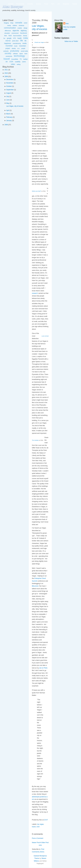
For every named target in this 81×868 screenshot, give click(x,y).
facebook (24, 33)
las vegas (40, 824)
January (9, 121)
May (8, 103)
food (10, 36)
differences (8, 31)
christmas (21, 26)
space (21, 54)
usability (18, 62)
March (8, 114)
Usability (30, 4)
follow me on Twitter (71, 41)
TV (21, 59)
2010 (6, 73)
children (15, 26)
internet (8, 41)
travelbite (15, 59)
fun (4, 38)
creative (20, 28)
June (8, 100)
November (10, 83)
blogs (12, 23)
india (26, 38)
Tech (53, 4)
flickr (6, 36)
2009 (6, 77)
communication (10, 28)
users (24, 62)
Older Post (45, 843)
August (9, 93)
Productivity (20, 4)
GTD (14, 38)
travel (7, 59)
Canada (11, 4)
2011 (6, 70)
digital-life (16, 31)
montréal (9, 46)
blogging (6, 23)
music (16, 46)
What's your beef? (36, 191)
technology (19, 56)
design (25, 28)
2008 (6, 125)
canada (19, 23)
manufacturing (17, 43)
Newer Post (36, 843)
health (20, 38)
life (22, 41)
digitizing (24, 31)
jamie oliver (15, 41)
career (26, 23)
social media (24, 51)
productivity (15, 51)
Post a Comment (38, 838)
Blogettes (66, 4)
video (13, 64)
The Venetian (35, 440)
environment (15, 33)
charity (9, 26)
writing (19, 64)
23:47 (46, 820)
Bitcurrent (35, 586)
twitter (26, 59)
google (9, 38)
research (35, 293)
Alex (67, 24)
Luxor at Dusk (45, 336)
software (15, 54)
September (10, 90)
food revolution (17, 36)
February (9, 117)
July (8, 96)
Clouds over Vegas (39, 42)
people (23, 48)
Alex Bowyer (13, 7)
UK (7, 62)
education (7, 33)
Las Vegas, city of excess (15, 106)
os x (19, 48)
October (9, 86)
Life (59, 4)
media (25, 43)
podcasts (6, 51)
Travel (46, 4)
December (10, 80)
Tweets (75, 4)
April (8, 110)
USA (11, 62)
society (8, 53)
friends (25, 36)
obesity (14, 48)
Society (38, 4)
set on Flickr (43, 668)
